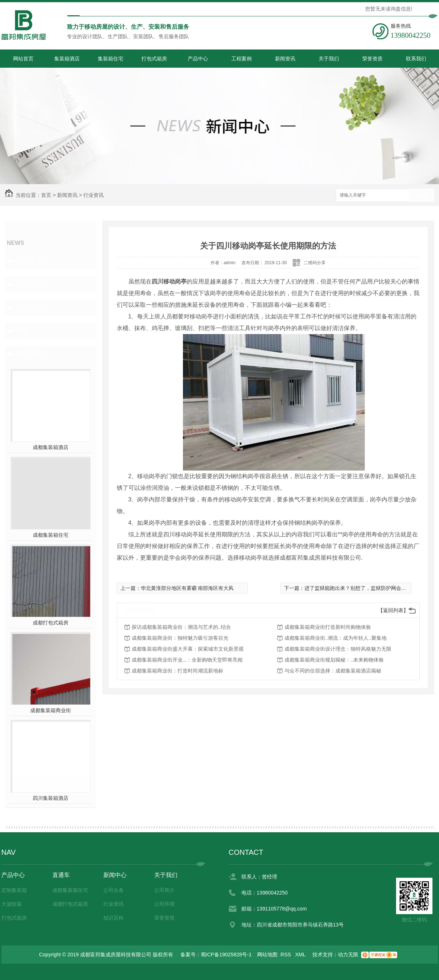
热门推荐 (29, 354)
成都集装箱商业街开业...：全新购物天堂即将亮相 (187, 660)
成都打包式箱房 (51, 623)
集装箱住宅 (111, 59)
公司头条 (29, 261)
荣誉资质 (372, 59)
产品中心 (198, 59)
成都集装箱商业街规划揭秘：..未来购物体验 (334, 660)
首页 (46, 195)
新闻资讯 (285, 59)
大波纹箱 (12, 904)
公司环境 (164, 904)
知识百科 (29, 308)
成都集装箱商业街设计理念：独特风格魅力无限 (338, 649)
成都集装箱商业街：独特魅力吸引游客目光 (180, 638)
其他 (23, 331)
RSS (286, 955)
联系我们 (416, 59)
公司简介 (164, 890)
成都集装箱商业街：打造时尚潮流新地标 (177, 671)
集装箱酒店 (67, 59)
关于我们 (329, 59)
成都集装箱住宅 (51, 535)
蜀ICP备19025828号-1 (226, 955)
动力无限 (348, 955)
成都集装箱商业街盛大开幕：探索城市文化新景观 (188, 649)
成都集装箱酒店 (51, 447)
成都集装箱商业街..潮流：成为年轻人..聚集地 (336, 638)
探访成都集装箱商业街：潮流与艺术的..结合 (181, 627)
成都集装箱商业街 (51, 710)
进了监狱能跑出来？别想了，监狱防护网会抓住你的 (363, 588)
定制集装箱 (14, 890)
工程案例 (242, 59)
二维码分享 (315, 263)
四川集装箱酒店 (51, 798)
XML (301, 955)
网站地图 (267, 955)
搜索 (422, 196)
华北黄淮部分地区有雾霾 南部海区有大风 (187, 588)
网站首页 (23, 59)
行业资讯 (93, 195)
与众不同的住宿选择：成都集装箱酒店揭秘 (333, 671)
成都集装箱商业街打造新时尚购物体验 (328, 627)
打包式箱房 (154, 59)
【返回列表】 (393, 610)
